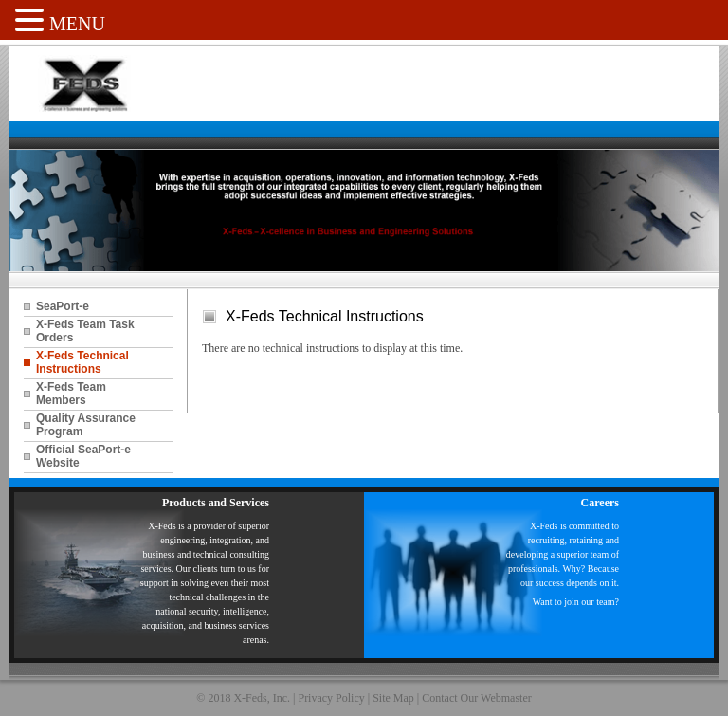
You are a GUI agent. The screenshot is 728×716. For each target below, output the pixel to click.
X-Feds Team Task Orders (85, 331)
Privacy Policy (331, 698)
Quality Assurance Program (86, 425)
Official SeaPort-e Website (83, 456)
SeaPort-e (63, 306)
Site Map (393, 698)
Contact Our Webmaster (476, 698)
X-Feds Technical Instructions (82, 362)
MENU (77, 24)
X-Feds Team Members (71, 394)
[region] (364, 211)
